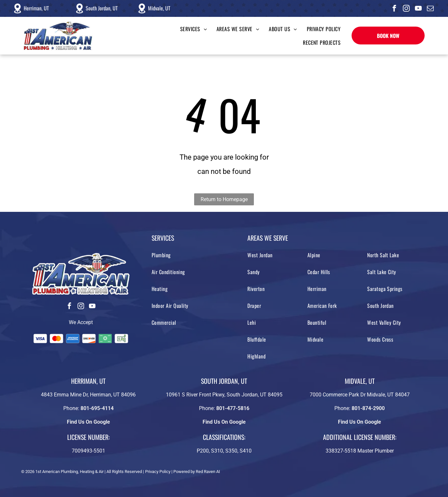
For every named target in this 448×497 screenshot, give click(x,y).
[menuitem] (189, 29)
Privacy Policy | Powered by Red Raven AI (183, 472)
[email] (430, 9)
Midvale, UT (159, 8)
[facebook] (394, 9)
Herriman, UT (36, 8)
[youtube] (418, 9)
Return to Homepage (224, 199)
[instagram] (406, 9)
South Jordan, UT (102, 8)
